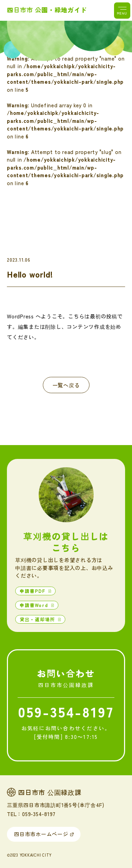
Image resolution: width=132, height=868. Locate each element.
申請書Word (35, 605)
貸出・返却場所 (38, 619)
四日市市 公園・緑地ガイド (47, 10)
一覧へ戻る (66, 385)
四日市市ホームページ (41, 834)
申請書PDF (34, 591)
